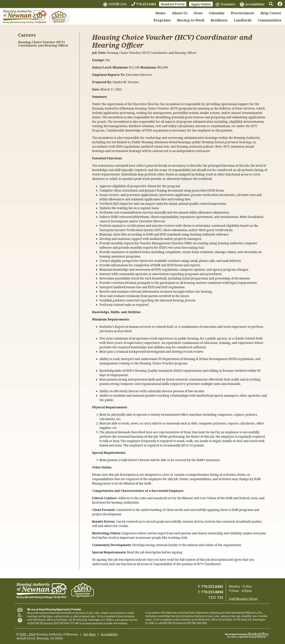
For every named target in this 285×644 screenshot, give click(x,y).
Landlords (243, 20)
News (198, 13)
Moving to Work (191, 20)
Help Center (271, 13)
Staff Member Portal (243, 599)
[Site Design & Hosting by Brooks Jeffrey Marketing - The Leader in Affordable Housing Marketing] (247, 635)
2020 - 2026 (27, 634)
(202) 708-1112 (37, 623)
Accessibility (109, 634)
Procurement (243, 13)
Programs (162, 20)
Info (115, 4)
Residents (219, 20)
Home (161, 13)
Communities (270, 20)
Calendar (217, 13)
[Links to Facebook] (280, 4)
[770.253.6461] (144, 4)
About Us (180, 13)
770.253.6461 (212, 586)
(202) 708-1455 (61, 623)
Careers (27, 35)
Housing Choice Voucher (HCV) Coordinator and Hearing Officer (43, 44)
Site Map (89, 634)
